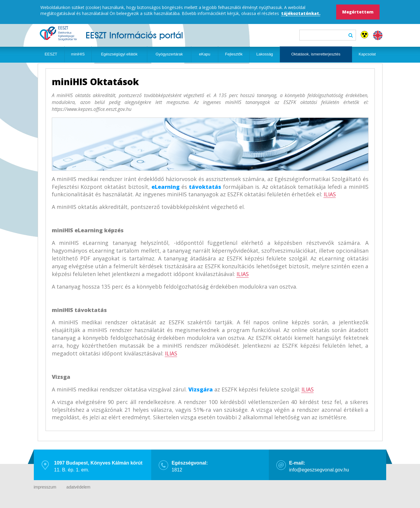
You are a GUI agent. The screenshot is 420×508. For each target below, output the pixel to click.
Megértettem (358, 12)
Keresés (351, 35)
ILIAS (330, 194)
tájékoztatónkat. (301, 13)
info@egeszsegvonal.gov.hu (319, 466)
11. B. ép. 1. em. (98, 466)
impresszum (45, 487)
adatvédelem (78, 487)
